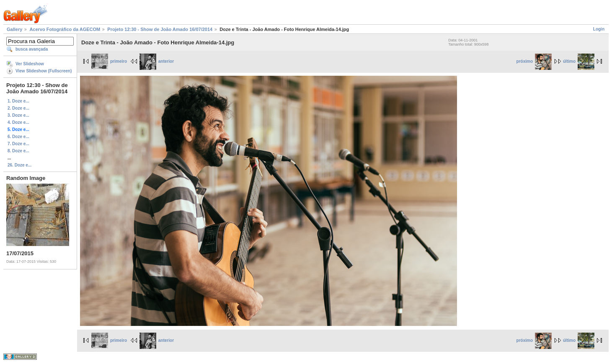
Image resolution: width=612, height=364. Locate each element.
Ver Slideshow (30, 64)
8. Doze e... (18, 151)
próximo (534, 61)
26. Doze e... (19, 165)
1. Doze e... (18, 101)
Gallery (14, 29)
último (579, 61)
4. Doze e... (18, 122)
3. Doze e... (18, 115)
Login (599, 29)
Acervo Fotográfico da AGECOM (65, 29)
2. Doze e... (18, 108)
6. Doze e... (18, 137)
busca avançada (32, 49)
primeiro (109, 61)
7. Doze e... (18, 144)
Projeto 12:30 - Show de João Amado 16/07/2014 (160, 29)
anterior (157, 61)
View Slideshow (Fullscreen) (44, 71)
